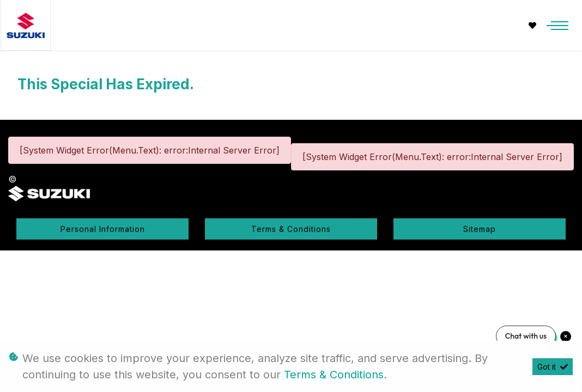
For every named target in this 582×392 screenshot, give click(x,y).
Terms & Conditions (291, 229)
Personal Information (103, 229)
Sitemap (480, 229)
